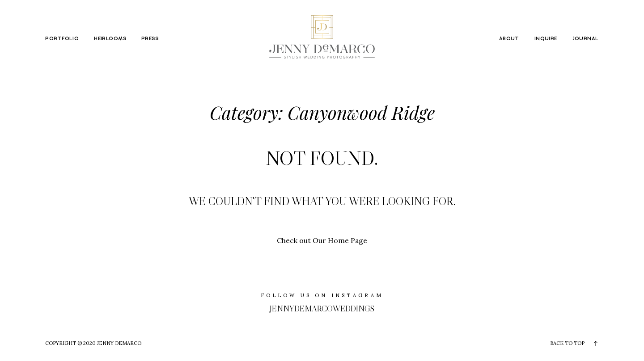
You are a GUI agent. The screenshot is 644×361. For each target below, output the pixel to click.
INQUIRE (546, 39)
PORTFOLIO (62, 39)
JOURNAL (586, 39)
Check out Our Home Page (322, 240)
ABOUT (509, 39)
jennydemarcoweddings (322, 309)
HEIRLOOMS (110, 39)
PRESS (150, 39)
